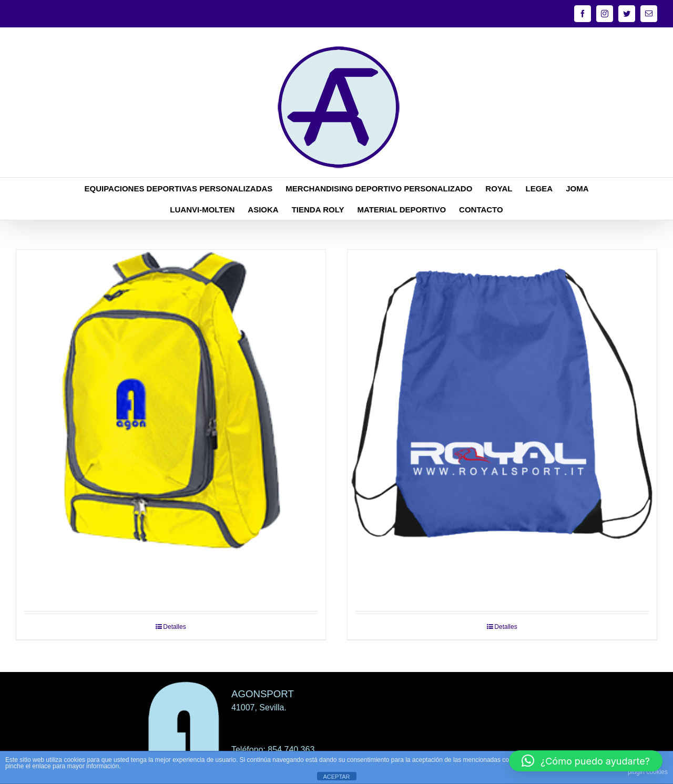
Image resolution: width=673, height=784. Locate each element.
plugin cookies (648, 772)
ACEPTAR (336, 777)
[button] (586, 761)
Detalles (174, 627)
